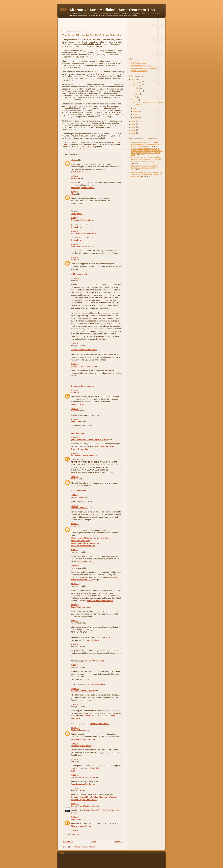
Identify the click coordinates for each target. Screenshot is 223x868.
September (138, 91)
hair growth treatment (94, 661)
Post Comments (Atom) (85, 847)
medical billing (78, 497)
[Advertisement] (92, 26)
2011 (133, 79)
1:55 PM (75, 343)
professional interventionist (83, 739)
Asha (73, 526)
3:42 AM (75, 704)
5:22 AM (75, 788)
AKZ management (79, 274)
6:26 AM (75, 759)
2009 (133, 124)
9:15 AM (75, 390)
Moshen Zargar (78, 404)
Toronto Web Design (139, 71)
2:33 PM (75, 231)
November (138, 85)
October (137, 88)
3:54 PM (75, 665)
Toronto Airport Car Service (83, 777)
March (136, 111)
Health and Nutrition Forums (84, 220)
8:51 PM (75, 257)
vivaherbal (76, 178)
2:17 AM (75, 506)
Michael (75, 479)
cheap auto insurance (94, 716)
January (137, 117)
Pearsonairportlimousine (141, 66)
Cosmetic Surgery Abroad (82, 691)
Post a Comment (72, 834)
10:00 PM (75, 566)
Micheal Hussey (78, 730)
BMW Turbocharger (80, 172)
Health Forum (77, 227)
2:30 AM (75, 364)
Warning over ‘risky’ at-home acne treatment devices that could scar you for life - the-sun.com (146, 144)
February (137, 114)
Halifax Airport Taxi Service (83, 806)
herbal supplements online (83, 188)
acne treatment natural (81, 246)
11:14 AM (75, 728)
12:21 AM (75, 584)
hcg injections (104, 637)
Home (93, 842)
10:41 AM (75, 524)
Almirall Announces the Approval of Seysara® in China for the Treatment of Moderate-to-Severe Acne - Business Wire (147, 152)
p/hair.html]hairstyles (80, 541)
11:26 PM (75, 605)
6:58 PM (75, 437)
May (135, 108)
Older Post (118, 842)
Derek (74, 260)
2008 (133, 127)
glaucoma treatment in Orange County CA (90, 440)
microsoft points (98, 684)
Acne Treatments (79, 491)
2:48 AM (75, 744)
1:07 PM (75, 192)
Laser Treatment (78, 607)
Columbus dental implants (83, 366)
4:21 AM (75, 176)
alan (73, 194)
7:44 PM (75, 218)
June (136, 100)
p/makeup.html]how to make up (85, 543)
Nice (73, 771)
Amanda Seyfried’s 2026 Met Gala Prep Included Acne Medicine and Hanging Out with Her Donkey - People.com (147, 159)
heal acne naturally (86, 562)
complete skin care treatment (100, 601)
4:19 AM (75, 419)
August (137, 94)
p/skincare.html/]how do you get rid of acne (90, 538)
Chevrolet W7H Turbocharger (84, 350)
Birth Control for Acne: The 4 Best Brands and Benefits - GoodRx (145, 167)
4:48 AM (75, 621)
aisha (73, 160)
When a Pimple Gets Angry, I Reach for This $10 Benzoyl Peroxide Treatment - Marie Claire (147, 174)
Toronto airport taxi (80, 508)
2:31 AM (75, 644)
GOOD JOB (94, 768)
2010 (133, 121)
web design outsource (81, 746)
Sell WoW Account (139, 63)
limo (73, 761)
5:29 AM (75, 817)
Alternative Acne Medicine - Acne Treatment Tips (112, 10)
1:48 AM (75, 477)
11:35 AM (75, 804)
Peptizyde (75, 411)
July (135, 97)
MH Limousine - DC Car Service (144, 68)
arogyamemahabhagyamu (82, 455)
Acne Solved (88, 147)
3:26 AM (75, 550)
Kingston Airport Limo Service (84, 797)
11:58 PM (75, 278)
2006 (133, 133)
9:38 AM (75, 830)
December (138, 82)
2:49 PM (75, 453)
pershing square (78, 433)
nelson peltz (76, 421)
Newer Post (68, 842)
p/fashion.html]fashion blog (83, 546)
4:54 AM (75, 495)
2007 (133, 130)
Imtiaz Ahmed (77, 819)
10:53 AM (75, 689)
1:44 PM (75, 775)
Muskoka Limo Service (81, 826)
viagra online (77, 214)
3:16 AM (75, 409)
